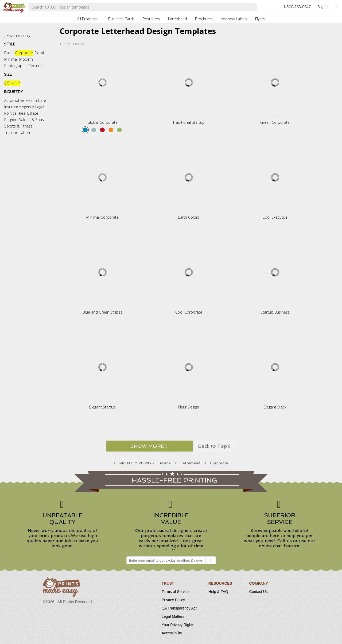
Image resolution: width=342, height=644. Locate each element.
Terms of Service (176, 592)
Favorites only (18, 35)
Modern (26, 59)
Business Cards (121, 19)
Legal (40, 107)
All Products (89, 19)
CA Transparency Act (179, 608)
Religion (11, 120)
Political (11, 113)
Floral (39, 53)
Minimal (11, 59)
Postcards (151, 19)
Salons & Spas (31, 120)
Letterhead (178, 19)
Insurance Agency (19, 107)
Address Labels (234, 19)
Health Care (36, 100)
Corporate (24, 53)
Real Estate (29, 113)
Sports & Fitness (18, 126)
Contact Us (259, 592)
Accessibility (172, 633)
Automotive (14, 100)
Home (165, 463)
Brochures (204, 19)
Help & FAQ (218, 592)
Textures (36, 66)
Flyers (260, 19)
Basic (9, 53)
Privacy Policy (173, 600)
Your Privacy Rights (178, 625)
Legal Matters (173, 616)
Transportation (17, 132)
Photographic (16, 66)
